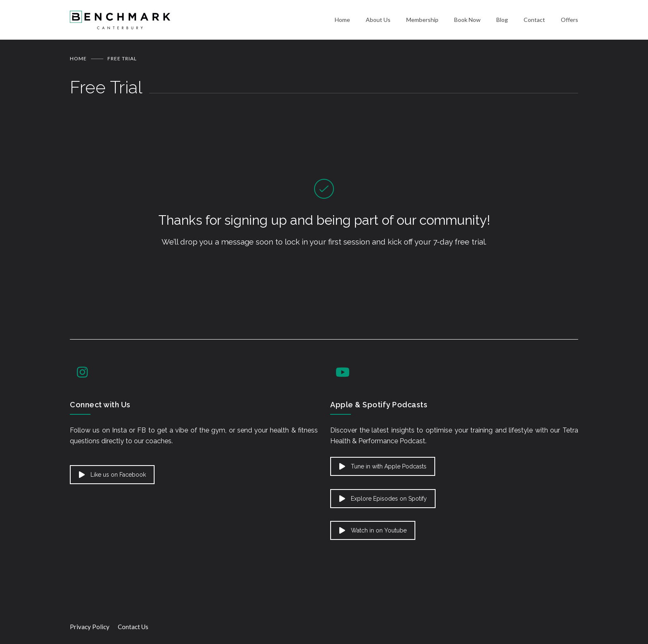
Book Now (467, 20)
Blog (502, 20)
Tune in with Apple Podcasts (383, 466)
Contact (534, 20)
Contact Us (133, 627)
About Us (378, 20)
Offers (569, 20)
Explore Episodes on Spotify (383, 499)
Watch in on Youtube (373, 530)
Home (342, 20)
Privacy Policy (90, 627)
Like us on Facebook (112, 475)
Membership (422, 20)
